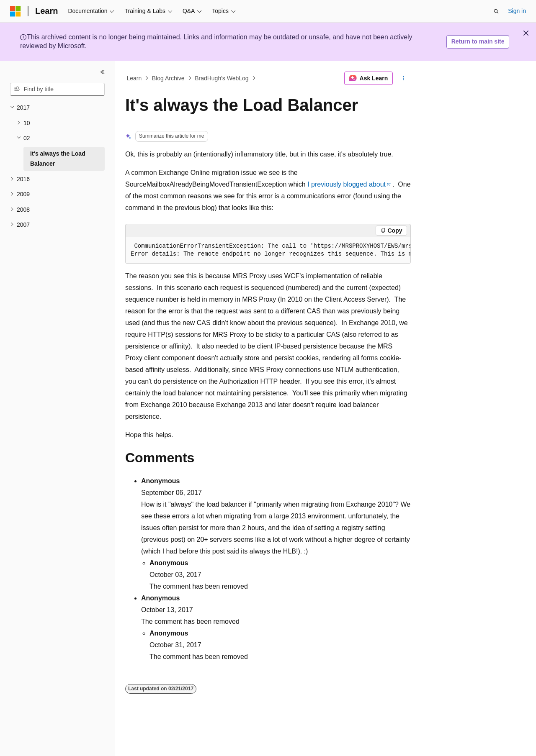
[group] (268, 250)
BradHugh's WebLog (222, 78)
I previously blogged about (347, 184)
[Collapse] (103, 72)
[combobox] (57, 90)
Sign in (517, 11)
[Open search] (496, 11)
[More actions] (403, 78)
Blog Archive (168, 78)
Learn (134, 78)
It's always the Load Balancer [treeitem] (58, 159)
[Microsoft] (15, 11)
